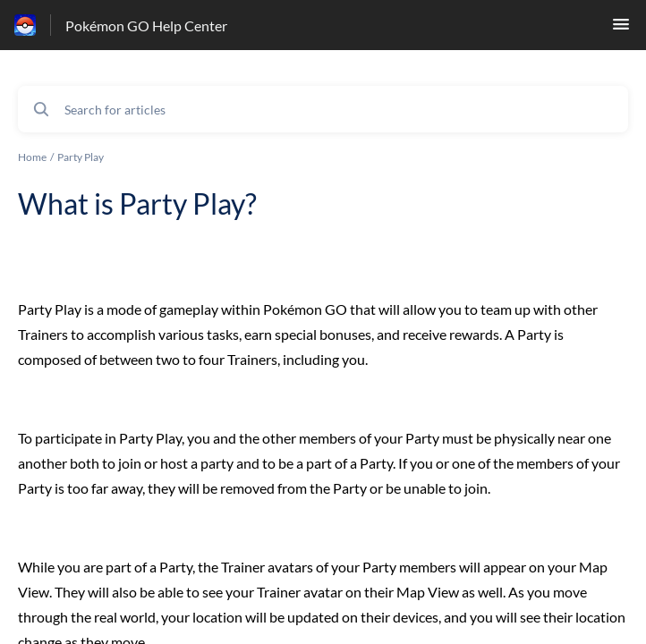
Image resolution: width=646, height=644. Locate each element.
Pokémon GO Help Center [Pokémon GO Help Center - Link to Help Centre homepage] (146, 25)
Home (32, 157)
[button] (621, 29)
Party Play (81, 157)
